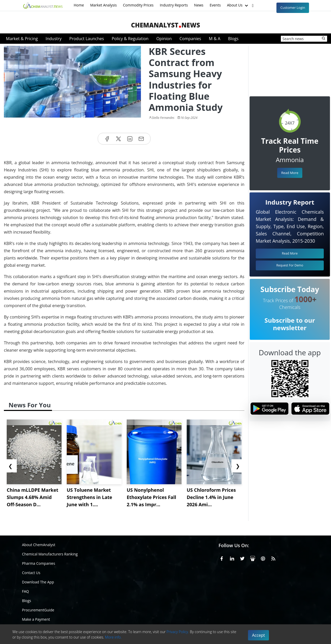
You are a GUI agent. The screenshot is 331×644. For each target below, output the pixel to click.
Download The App (38, 582)
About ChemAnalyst (39, 545)
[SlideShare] (253, 558)
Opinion (164, 39)
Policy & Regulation (130, 39)
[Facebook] (222, 558)
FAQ (25, 591)
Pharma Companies (39, 563)
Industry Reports (174, 5)
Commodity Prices (138, 5)
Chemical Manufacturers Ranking (50, 554)
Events (215, 5)
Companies (190, 39)
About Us (238, 5)
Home (79, 5)
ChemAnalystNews (165, 25)
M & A (215, 39)
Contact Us (31, 573)
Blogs (233, 39)
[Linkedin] (232, 558)
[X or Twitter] (242, 558)
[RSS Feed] (273, 558)
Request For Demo (290, 265)
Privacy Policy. (178, 632)
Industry (54, 39)
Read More (290, 173)
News (199, 5)
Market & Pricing (22, 39)
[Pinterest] (263, 558)
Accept (259, 635)
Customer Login (293, 8)
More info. (113, 637)
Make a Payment (36, 619)
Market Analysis (104, 5)
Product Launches (87, 39)
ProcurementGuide (38, 610)
